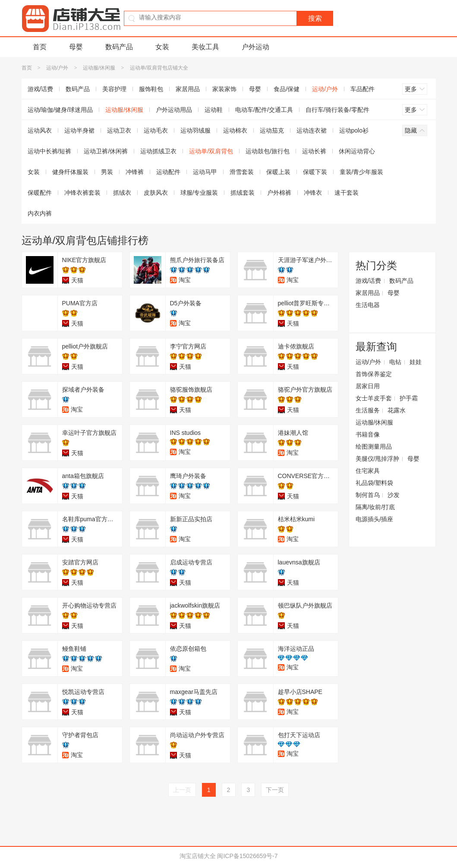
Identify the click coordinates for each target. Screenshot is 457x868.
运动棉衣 (235, 130)
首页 (40, 47)
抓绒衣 (122, 193)
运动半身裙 (79, 130)
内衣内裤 (40, 213)
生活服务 (368, 410)
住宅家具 (368, 471)
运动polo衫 (354, 130)
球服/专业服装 (199, 193)
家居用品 (188, 89)
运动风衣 (40, 130)
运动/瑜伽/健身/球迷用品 (60, 110)
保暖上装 (278, 172)
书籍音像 (368, 434)
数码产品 (119, 47)
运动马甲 (205, 172)
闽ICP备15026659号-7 (247, 856)
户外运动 (255, 47)
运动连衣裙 (312, 130)
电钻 (395, 362)
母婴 (76, 47)
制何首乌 (368, 495)
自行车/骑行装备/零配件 (337, 110)
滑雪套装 (242, 172)
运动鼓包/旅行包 (268, 151)
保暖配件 (40, 193)
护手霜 (409, 398)
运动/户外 (57, 68)
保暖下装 (315, 172)
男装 (107, 172)
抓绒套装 (243, 193)
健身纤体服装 (70, 172)
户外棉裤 (279, 193)
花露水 (397, 410)
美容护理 (114, 89)
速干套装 (347, 193)
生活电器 (368, 305)
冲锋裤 (135, 172)
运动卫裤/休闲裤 (106, 151)
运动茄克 (272, 130)
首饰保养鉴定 (374, 374)
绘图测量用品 (374, 447)
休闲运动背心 (357, 151)
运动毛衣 (156, 130)
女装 (162, 47)
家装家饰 (224, 89)
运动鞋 (214, 110)
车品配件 (362, 89)
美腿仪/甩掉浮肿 (378, 459)
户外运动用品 (174, 110)
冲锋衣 (313, 193)
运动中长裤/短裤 (50, 151)
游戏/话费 (41, 89)
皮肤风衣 (156, 193)
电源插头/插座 (375, 519)
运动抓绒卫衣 (158, 151)
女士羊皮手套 (374, 398)
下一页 (275, 790)
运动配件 (168, 172)
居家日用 (368, 386)
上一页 (182, 790)
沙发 (394, 495)
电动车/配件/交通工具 (264, 110)
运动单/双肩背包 (211, 151)
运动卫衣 (119, 130)
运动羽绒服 (195, 130)
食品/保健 (287, 89)
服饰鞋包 (151, 89)
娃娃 (416, 362)
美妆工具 (205, 47)
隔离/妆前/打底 (375, 507)
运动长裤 (314, 151)
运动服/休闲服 (99, 68)
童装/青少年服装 (362, 172)
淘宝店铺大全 (198, 856)
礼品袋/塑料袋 (375, 483)
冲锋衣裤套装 (82, 193)
